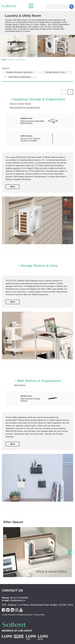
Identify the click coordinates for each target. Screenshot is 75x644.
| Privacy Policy (39, 615)
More (13, 187)
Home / (4, 60)
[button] (70, 92)
